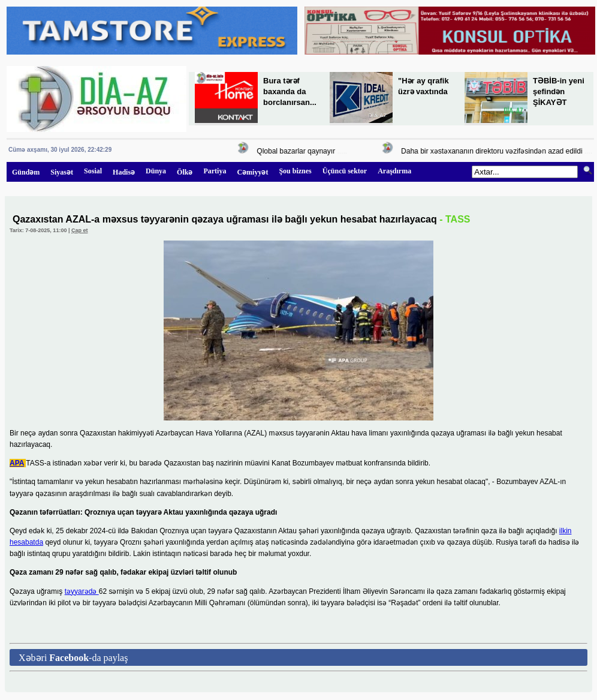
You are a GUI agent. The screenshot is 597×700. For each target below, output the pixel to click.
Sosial (93, 171)
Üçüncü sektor (345, 171)
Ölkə (185, 172)
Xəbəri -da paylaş (73, 658)
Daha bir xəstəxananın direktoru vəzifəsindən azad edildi (495, 151)
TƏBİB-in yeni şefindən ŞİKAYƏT (559, 91)
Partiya (215, 171)
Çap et (80, 230)
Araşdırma (394, 171)
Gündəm (26, 172)
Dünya (156, 171)
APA (17, 463)
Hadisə (124, 172)
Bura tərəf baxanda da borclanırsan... (290, 91)
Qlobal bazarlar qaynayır (299, 151)
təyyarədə (82, 591)
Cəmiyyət (252, 172)
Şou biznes (295, 171)
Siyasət (62, 172)
